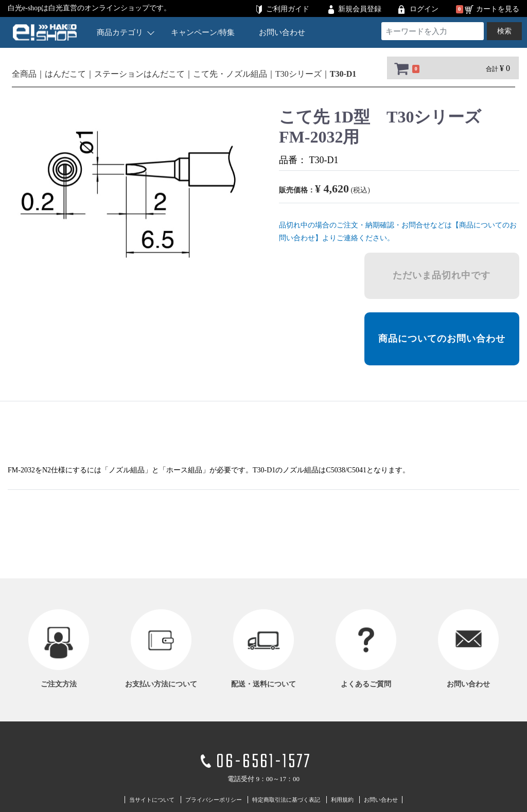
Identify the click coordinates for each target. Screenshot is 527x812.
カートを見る (498, 9)
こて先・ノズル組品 (230, 74)
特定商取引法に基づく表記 (286, 799)
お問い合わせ (282, 32)
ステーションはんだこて (139, 74)
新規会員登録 (360, 9)
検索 (504, 31)
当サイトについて (152, 799)
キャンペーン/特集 (203, 32)
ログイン (424, 9)
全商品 (24, 74)
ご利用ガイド (288, 9)
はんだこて (65, 74)
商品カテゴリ (125, 32)
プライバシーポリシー (214, 799)
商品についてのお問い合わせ (442, 339)
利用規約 (342, 799)
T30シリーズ (298, 74)
